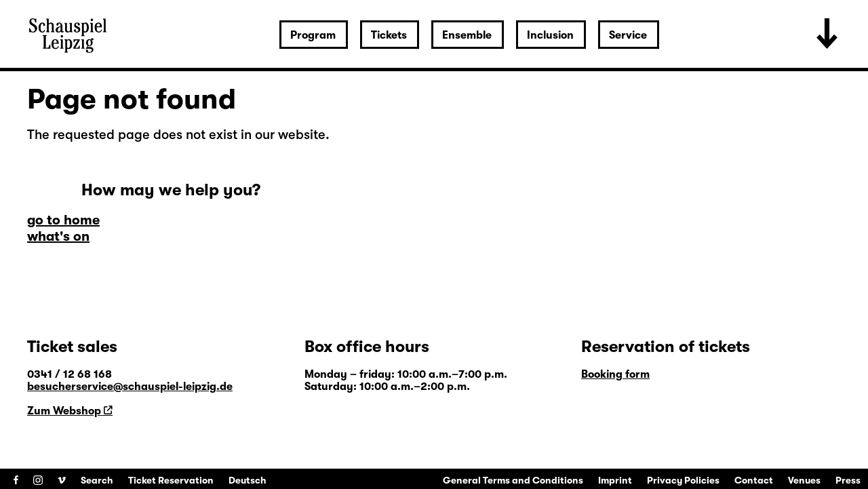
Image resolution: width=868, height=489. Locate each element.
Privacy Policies (683, 480)
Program (313, 35)
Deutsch (248, 480)
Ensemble (467, 35)
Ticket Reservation (171, 480)
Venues (804, 480)
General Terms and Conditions (513, 480)
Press (848, 480)
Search (97, 480)
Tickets (389, 35)
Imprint (615, 480)
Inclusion (550, 35)
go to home (63, 220)
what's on (58, 236)
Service (628, 35)
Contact (754, 480)
